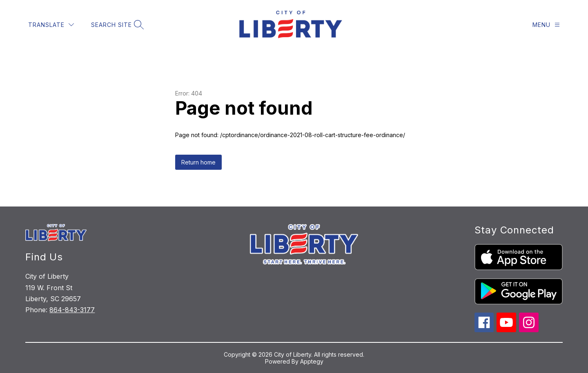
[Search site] (116, 25)
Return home (198, 162)
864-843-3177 (72, 310)
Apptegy (312, 361)
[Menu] (546, 25)
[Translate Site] (51, 25)
